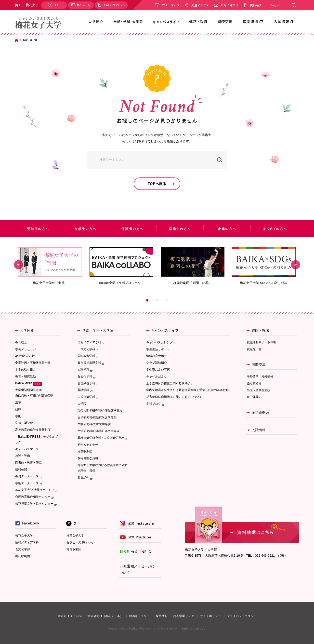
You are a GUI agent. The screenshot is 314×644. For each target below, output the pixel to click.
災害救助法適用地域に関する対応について (174, 397)
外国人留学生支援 (259, 390)
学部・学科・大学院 (98, 330)
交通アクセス (200, 5)
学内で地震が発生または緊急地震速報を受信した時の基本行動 (187, 390)
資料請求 (256, 5)
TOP (16, 40)
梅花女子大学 (24, 536)
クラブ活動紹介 (157, 363)
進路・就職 (260, 330)
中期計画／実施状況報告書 (33, 363)
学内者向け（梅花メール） (105, 616)
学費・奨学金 (24, 423)
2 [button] (157, 300)
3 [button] (167, 300)
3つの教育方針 (25, 356)
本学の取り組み (26, 370)
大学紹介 (27, 330)
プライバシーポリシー (242, 616)
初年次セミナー (88, 445)
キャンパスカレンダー (161, 342)
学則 (18, 416)
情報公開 (21, 470)
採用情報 (162, 616)
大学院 (82, 404)
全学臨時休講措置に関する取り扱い (170, 383)
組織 (18, 409)
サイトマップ (171, 5)
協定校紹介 (254, 383)
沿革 (18, 402)
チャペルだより (157, 376)
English (275, 5)
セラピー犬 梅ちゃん (80, 542)
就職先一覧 (254, 349)
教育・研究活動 (26, 376)
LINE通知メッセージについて (137, 570)
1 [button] (147, 300)
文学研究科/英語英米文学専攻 (97, 417)
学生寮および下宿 (158, 370)
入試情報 (259, 430)
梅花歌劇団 (85, 452)
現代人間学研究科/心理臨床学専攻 (100, 411)
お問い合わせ (229, 5)
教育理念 (21, 342)
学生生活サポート (158, 349)
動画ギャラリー (139, 616)
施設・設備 (23, 456)
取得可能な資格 (88, 458)
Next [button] (295, 265)
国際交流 (259, 364)
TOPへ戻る (157, 184)
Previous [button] (19, 265)
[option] (50, 266)
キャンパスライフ (165, 330)
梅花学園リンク (184, 616)
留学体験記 (254, 397)
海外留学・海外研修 (260, 376)
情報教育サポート (158, 356)
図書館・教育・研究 (28, 463)
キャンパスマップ (27, 449)
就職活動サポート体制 (262, 342)
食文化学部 (23, 549)
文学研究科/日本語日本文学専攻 (98, 431)
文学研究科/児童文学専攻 (94, 424)
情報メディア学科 (27, 542)
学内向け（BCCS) (70, 616)
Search (294, 5)
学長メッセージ (26, 349)
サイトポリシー (210, 616)
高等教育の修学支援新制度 (33, 430)
